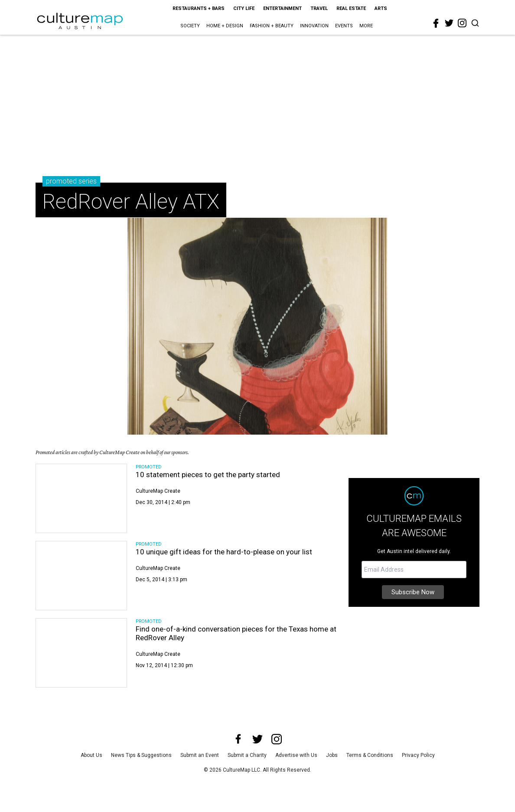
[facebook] (436, 23)
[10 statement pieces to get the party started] (81, 498)
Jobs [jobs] (332, 755)
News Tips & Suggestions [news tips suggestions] (141, 755)
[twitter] (449, 23)
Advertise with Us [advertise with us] (296, 755)
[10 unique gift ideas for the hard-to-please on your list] (81, 576)
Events (344, 26)
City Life (244, 8)
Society (190, 26)
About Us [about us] (91, 755)
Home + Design (225, 26)
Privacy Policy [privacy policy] (418, 755)
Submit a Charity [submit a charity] (247, 755)
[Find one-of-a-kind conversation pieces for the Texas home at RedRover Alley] (81, 653)
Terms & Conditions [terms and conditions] (370, 755)
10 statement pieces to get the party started (208, 475)
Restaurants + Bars (199, 8)
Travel (319, 8)
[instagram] (462, 23)
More (366, 26)
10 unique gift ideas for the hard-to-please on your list (224, 552)
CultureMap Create (158, 491)
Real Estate (351, 8)
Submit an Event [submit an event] (200, 755)
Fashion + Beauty (272, 26)
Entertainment (282, 8)
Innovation (314, 26)
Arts (381, 8)
